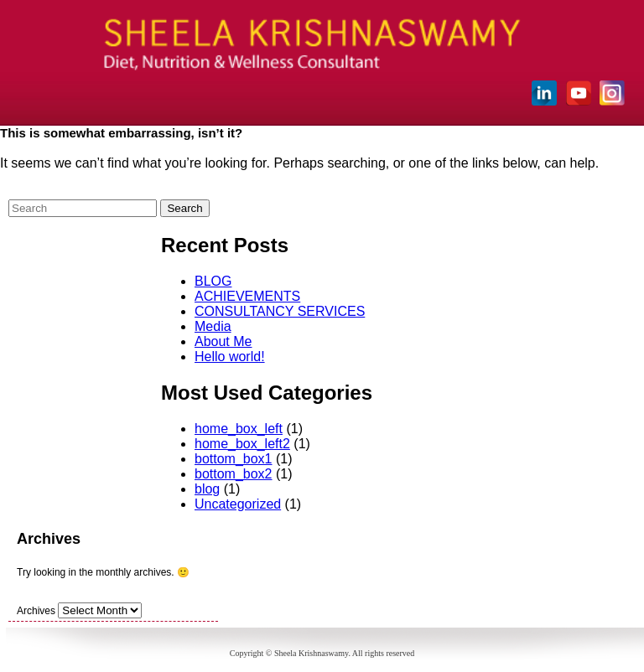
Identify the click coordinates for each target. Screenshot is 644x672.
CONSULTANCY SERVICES (280, 311)
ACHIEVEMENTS (247, 296)
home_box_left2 (242, 444)
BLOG (213, 281)
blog (207, 489)
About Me (223, 341)
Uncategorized (238, 504)
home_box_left (239, 429)
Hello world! (230, 357)
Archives (36, 611)
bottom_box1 (234, 459)
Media (213, 326)
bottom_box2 (234, 474)
